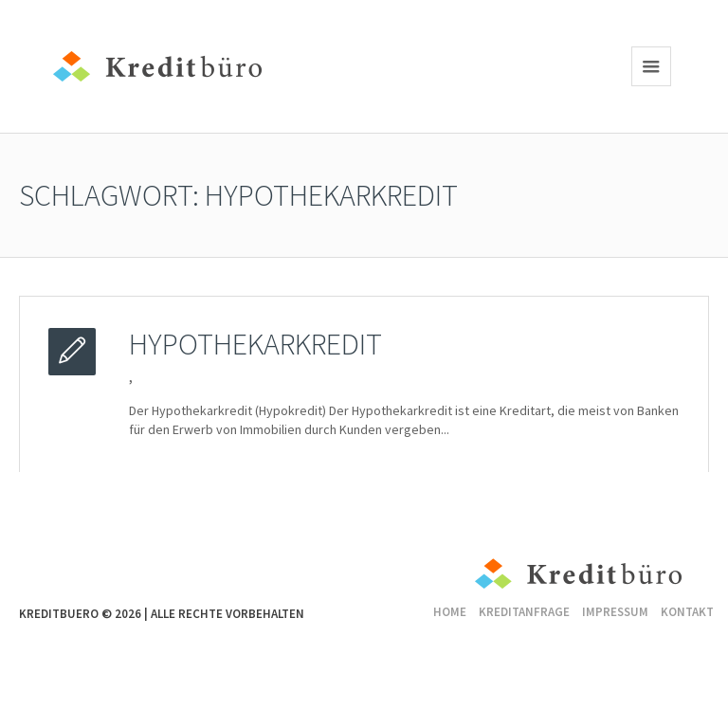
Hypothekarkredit (255, 344)
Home (450, 612)
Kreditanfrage (524, 612)
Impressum (615, 612)
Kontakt (687, 612)
